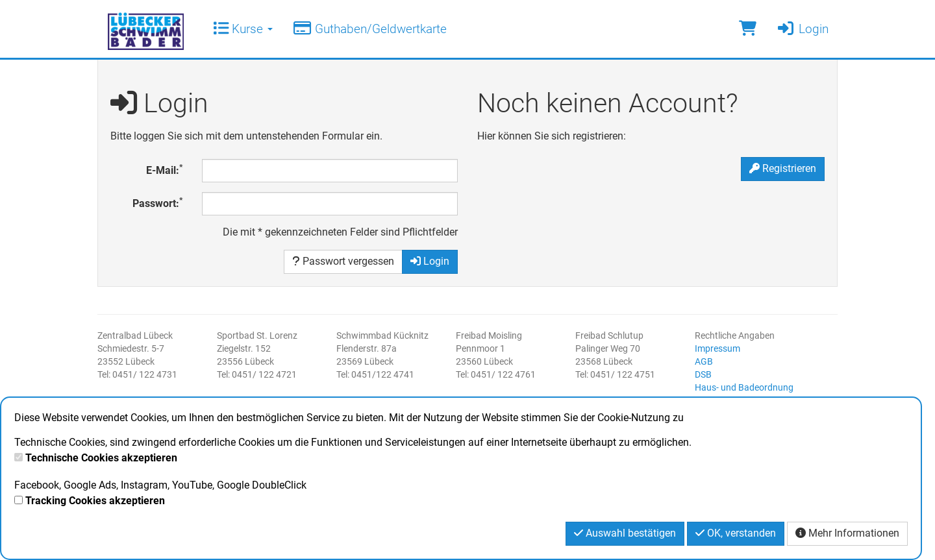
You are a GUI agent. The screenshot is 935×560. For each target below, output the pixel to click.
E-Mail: (164, 170)
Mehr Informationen (847, 533)
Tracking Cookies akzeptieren (95, 501)
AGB (704, 361)
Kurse (243, 29)
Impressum (717, 348)
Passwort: (157, 203)
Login (802, 29)
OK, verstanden (736, 533)
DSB (703, 374)
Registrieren (783, 168)
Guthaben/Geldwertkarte (369, 29)
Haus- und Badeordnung (744, 387)
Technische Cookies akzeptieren (101, 458)
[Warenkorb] (748, 29)
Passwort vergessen (343, 261)
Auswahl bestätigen (625, 533)
